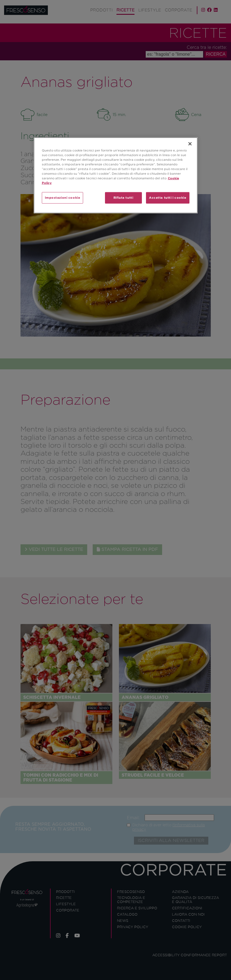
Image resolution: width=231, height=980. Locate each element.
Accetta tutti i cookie (168, 198)
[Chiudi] (190, 144)
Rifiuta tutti (123, 198)
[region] (116, 175)
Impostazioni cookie (63, 198)
